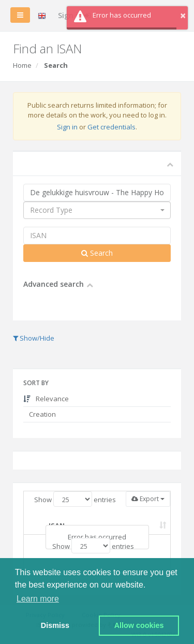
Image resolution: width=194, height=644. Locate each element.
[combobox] (97, 210)
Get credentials (111, 127)
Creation (42, 414)
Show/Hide (34, 338)
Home (22, 65)
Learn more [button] (38, 599)
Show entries (75, 499)
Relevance (46, 399)
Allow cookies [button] (139, 625)
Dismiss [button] (55, 625)
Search (97, 253)
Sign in (67, 127)
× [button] (183, 15)
